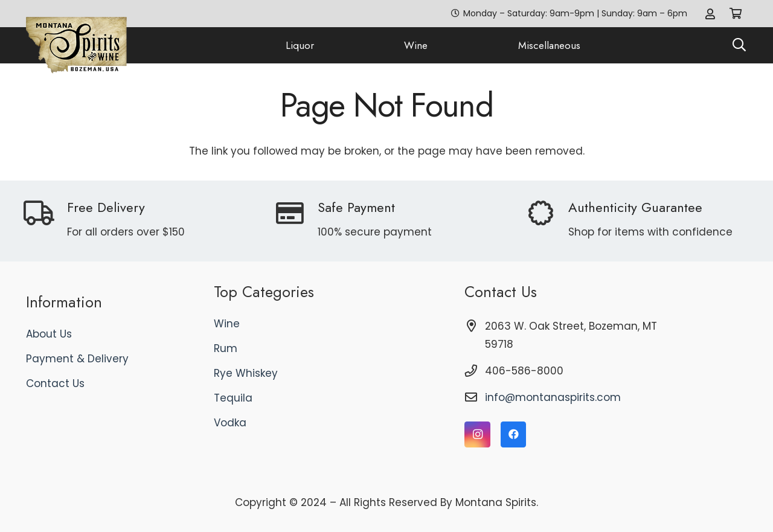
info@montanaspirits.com (553, 397)
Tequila (233, 398)
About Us (49, 334)
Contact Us (55, 383)
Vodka (230, 423)
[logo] (77, 46)
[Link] (710, 14)
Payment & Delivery (77, 359)
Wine (227, 324)
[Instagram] (477, 434)
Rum (226, 348)
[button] (739, 45)
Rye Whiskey (246, 373)
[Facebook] (514, 434)
